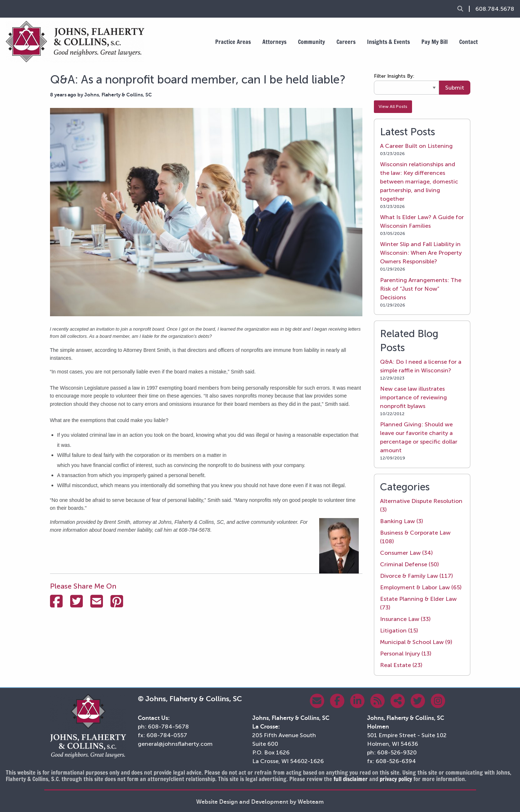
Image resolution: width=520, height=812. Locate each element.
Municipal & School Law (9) (416, 642)
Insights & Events (388, 42)
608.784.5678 (495, 9)
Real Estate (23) (401, 665)
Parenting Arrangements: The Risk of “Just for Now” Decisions (421, 289)
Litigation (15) (399, 630)
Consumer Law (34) (406, 553)
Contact (469, 42)
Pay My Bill (435, 42)
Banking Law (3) (402, 521)
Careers (346, 42)
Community (311, 42)
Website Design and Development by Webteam (260, 802)
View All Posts (393, 106)
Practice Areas (233, 42)
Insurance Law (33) (405, 619)
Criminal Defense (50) (410, 564)
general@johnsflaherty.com (175, 744)
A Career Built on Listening (416, 146)
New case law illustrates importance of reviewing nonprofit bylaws (413, 397)
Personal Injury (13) (406, 654)
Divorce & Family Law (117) (417, 576)
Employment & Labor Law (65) (421, 587)
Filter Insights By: (394, 76)
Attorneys (274, 42)
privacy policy (396, 779)
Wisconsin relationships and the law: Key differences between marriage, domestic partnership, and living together (419, 182)
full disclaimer (351, 779)
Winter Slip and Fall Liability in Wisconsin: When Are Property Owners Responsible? (421, 253)
